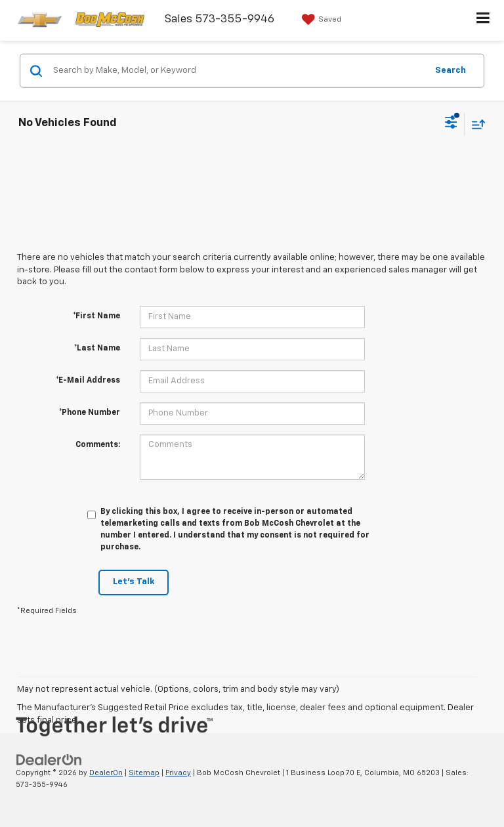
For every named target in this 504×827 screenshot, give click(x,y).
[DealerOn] (49, 760)
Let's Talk (134, 582)
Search (451, 70)
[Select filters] (451, 124)
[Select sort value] (475, 124)
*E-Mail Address (88, 381)
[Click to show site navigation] (483, 20)
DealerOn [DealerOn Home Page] (106, 773)
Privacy (178, 773)
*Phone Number (90, 413)
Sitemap (144, 773)
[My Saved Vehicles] (320, 20)
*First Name (96, 316)
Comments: (98, 445)
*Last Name (97, 349)
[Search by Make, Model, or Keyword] (238, 71)
